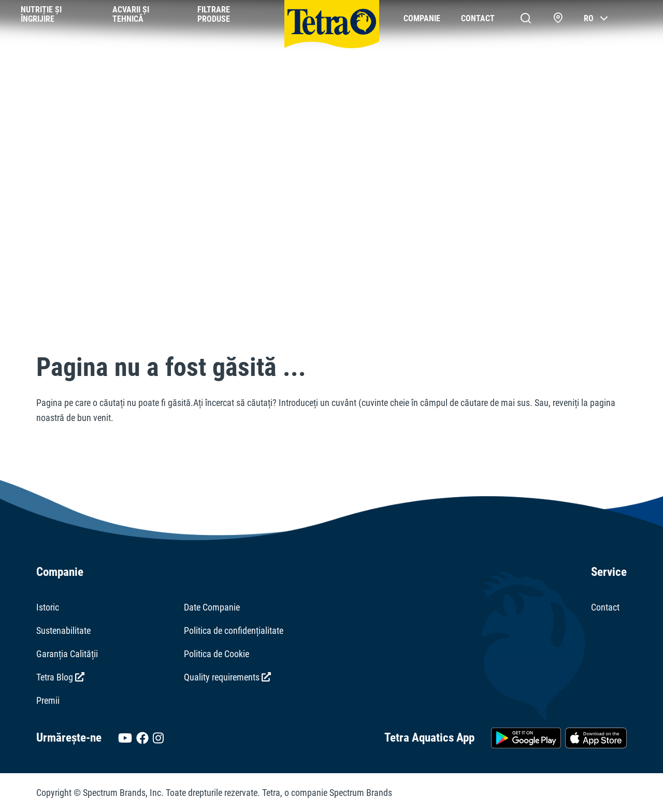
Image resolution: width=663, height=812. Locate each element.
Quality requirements (227, 677)
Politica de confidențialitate (234, 630)
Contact (605, 607)
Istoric (48, 607)
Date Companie (212, 607)
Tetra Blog (60, 677)
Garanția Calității (67, 654)
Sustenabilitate (63, 630)
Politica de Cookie (217, 654)
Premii (48, 700)
